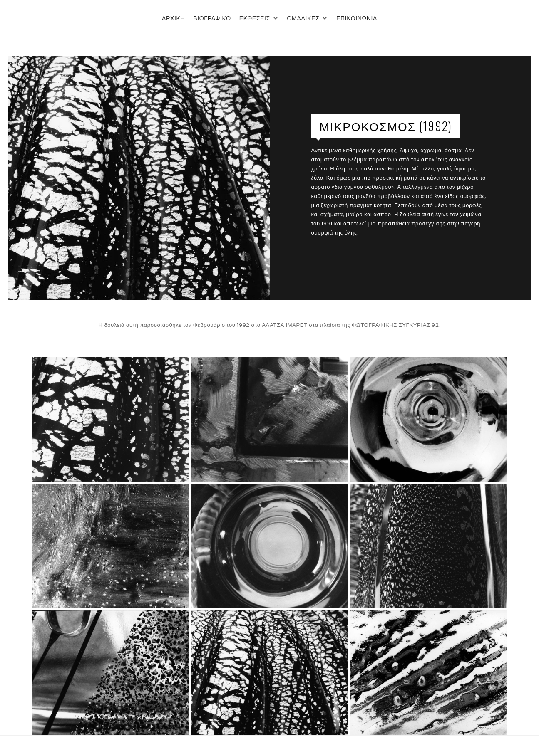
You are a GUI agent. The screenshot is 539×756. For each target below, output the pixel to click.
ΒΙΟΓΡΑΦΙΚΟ (212, 18)
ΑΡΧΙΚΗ (173, 18)
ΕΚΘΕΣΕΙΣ (259, 18)
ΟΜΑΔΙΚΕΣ (308, 18)
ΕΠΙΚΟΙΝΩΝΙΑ (357, 18)
